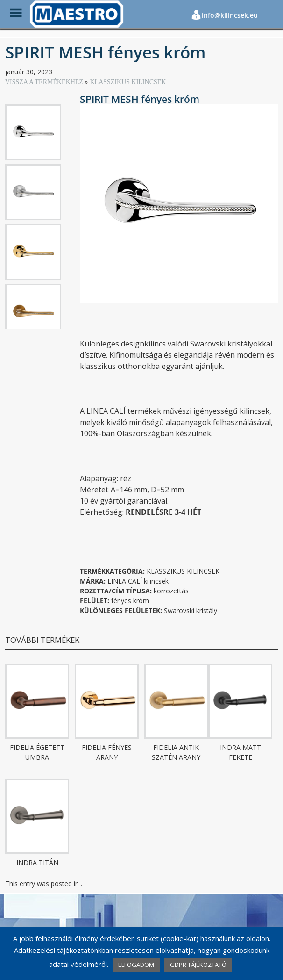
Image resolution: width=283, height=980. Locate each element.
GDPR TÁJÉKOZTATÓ (198, 965)
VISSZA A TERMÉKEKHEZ (45, 82)
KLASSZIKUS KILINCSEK (128, 82)
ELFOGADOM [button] (136, 965)
